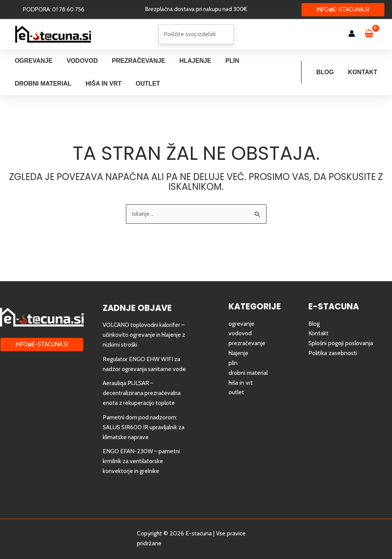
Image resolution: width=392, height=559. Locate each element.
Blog (328, 72)
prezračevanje (247, 335)
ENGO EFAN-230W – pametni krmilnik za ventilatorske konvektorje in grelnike (143, 462)
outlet (236, 383)
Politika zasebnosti (333, 345)
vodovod (240, 325)
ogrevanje (241, 315)
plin (233, 354)
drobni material (248, 364)
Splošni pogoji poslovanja (341, 335)
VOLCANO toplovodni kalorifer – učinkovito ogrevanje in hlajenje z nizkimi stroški (143, 326)
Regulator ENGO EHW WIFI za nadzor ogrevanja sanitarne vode (142, 360)
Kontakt (364, 72)
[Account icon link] (352, 33)
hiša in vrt (241, 373)
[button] (54, 10)
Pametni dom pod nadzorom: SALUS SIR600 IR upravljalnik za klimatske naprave (141, 428)
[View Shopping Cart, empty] (373, 34)
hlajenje (239, 345)
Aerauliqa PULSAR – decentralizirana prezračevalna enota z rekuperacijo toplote (143, 394)
